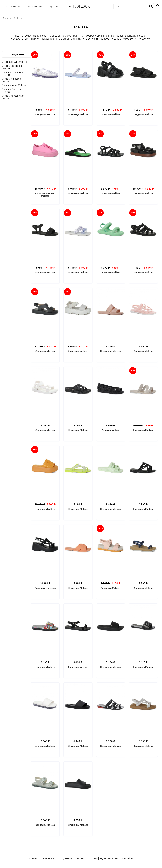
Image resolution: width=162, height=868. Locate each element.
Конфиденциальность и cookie (112, 859)
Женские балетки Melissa (12, 91)
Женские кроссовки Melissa (13, 80)
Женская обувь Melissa (15, 62)
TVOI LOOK (81, 6)
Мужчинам (35, 6)
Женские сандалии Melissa (12, 67)
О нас (33, 859)
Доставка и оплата (74, 859)
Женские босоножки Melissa (13, 97)
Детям (54, 6)
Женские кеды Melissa (14, 85)
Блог (69, 6)
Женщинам (13, 6)
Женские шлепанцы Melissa (13, 74)
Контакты (49, 859)
